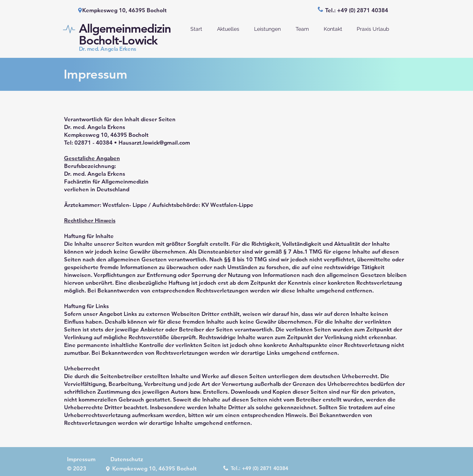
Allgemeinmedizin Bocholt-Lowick (125, 34)
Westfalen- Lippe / (127, 205)
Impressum (81, 459)
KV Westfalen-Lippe (227, 205)
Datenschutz (127, 459)
